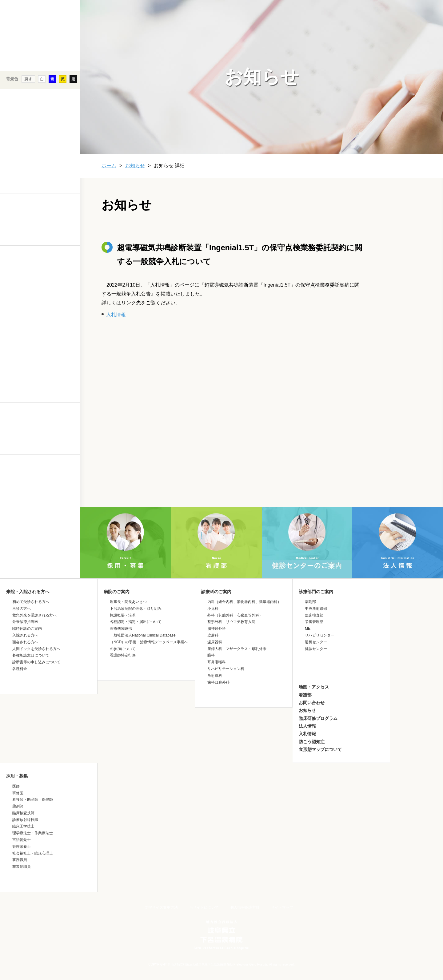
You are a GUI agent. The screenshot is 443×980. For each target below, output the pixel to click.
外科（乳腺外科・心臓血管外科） (235, 615)
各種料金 (20, 669)
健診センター (316, 649)
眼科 (211, 655)
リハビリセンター (320, 635)
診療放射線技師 (25, 820)
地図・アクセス (314, 687)
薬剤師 (18, 806)
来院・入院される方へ (28, 592)
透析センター (316, 642)
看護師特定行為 (123, 655)
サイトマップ (282, 907)
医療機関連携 (121, 629)
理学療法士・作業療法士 (33, 833)
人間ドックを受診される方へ (36, 649)
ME (308, 629)
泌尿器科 (215, 642)
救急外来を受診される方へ (34, 615)
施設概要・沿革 (123, 615)
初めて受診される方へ (31, 602)
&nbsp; (40, 561)
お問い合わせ (312, 703)
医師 (16, 786)
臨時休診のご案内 (27, 629)
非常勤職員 (22, 867)
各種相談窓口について (31, 655)
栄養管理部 (314, 622)
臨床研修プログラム (318, 718)
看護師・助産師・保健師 (33, 799)
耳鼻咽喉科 (217, 662)
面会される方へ (25, 642)
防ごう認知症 (312, 742)
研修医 (18, 793)
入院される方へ (25, 635)
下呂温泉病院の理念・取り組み (136, 609)
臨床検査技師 (23, 813)
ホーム (109, 166)
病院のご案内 (117, 592)
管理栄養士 (22, 847)
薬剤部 (310, 602)
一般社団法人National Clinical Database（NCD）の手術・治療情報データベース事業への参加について (149, 642)
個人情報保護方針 (245, 907)
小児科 (213, 609)
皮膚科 (213, 635)
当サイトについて (204, 907)
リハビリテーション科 (226, 669)
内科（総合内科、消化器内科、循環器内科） (244, 602)
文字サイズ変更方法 (161, 907)
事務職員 (20, 860)
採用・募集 (17, 776)
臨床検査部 (314, 615)
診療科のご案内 (216, 592)
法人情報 (307, 726)
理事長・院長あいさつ (128, 602)
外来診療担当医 (25, 622)
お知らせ (135, 166)
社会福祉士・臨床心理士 (33, 853)
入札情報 (116, 315)
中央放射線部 (316, 609)
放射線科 (215, 676)
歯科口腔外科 (218, 682)
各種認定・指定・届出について (136, 622)
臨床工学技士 (23, 826)
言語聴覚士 (22, 840)
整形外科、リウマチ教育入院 (231, 622)
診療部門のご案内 (316, 592)
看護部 (305, 695)
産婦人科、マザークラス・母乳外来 (237, 649)
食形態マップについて (320, 749)
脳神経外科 (217, 629)
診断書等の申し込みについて (36, 662)
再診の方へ (22, 609)
